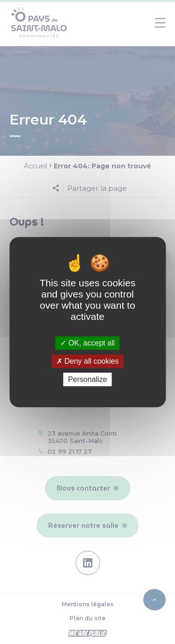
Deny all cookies (88, 361)
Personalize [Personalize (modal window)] (88, 379)
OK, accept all (87, 343)
